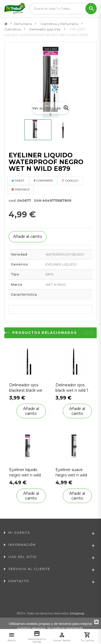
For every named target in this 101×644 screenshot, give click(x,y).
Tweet (18, 181)
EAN (37, 201)
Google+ (70, 181)
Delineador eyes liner (45, 29)
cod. (13, 201)
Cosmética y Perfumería (59, 24)
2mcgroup (77, 613)
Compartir (43, 181)
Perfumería (23, 24)
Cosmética (13, 29)
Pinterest (21, 190)
